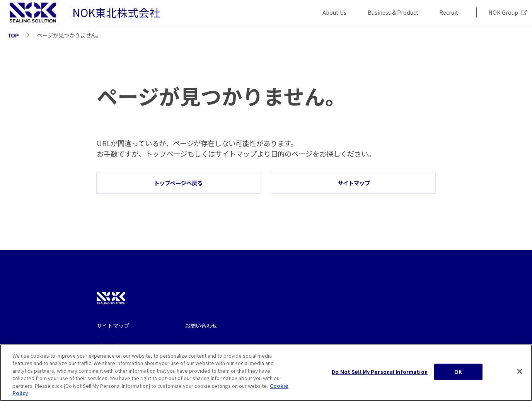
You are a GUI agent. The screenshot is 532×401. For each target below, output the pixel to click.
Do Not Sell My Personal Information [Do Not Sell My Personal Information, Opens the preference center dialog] (380, 376)
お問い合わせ (201, 325)
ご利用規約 (110, 346)
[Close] (520, 375)
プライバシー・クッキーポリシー (225, 346)
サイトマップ (113, 325)
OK (458, 376)
